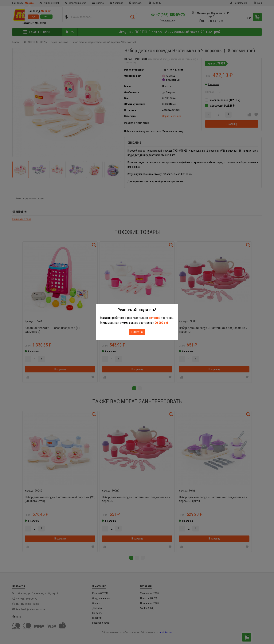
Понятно (137, 332)
